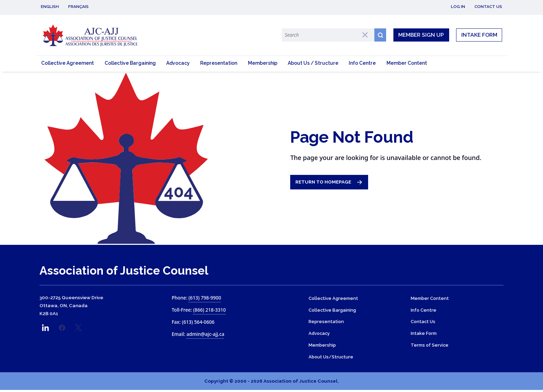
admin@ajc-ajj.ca (205, 335)
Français (78, 7)
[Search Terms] (328, 35)
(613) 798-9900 (205, 299)
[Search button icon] (380, 35)
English (50, 7)
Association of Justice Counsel (124, 272)
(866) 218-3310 (210, 311)
